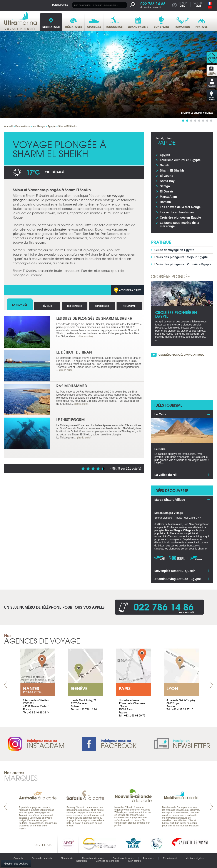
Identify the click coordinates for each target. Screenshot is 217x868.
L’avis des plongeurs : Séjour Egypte (181, 257)
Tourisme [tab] (129, 306)
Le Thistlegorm (70, 419)
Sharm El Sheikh (172, 170)
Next (211, 685)
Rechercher (60, 5)
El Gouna (167, 176)
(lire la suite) (86, 336)
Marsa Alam (168, 197)
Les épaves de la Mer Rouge (180, 207)
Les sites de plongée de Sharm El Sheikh (94, 318)
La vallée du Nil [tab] (165, 475)
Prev (6, 685)
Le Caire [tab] (160, 414)
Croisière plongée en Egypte (180, 217)
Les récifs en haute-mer (177, 212)
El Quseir (167, 191)
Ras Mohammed (72, 386)
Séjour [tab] (47, 306)
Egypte (165, 155)
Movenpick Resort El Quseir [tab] (175, 571)
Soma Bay (167, 181)
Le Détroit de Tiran (74, 352)
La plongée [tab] (20, 304)
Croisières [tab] (102, 306)
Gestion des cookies (16, 864)
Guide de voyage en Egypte (174, 250)
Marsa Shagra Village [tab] (170, 500)
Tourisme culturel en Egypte (180, 160)
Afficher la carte (130, 290)
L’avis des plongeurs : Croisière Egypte (183, 264)
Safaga (165, 186)
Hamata (165, 202)
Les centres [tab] (75, 306)
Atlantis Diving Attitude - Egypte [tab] (178, 579)
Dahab (164, 165)
